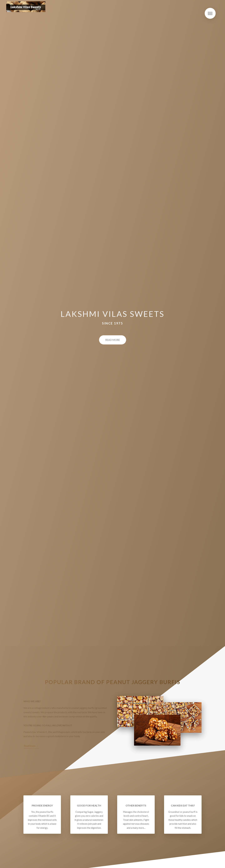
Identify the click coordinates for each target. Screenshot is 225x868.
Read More (113, 340)
